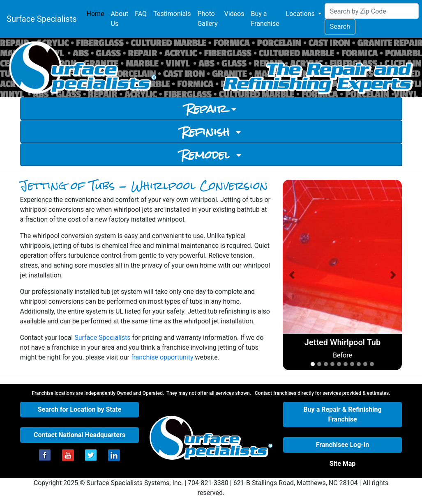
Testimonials (172, 14)
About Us (120, 19)
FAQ (141, 14)
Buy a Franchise (265, 19)
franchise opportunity (162, 357)
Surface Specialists (42, 19)
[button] (292, 275)
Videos (234, 14)
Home (97, 13)
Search (340, 26)
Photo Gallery (207, 19)
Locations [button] (301, 14)
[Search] (372, 11)
